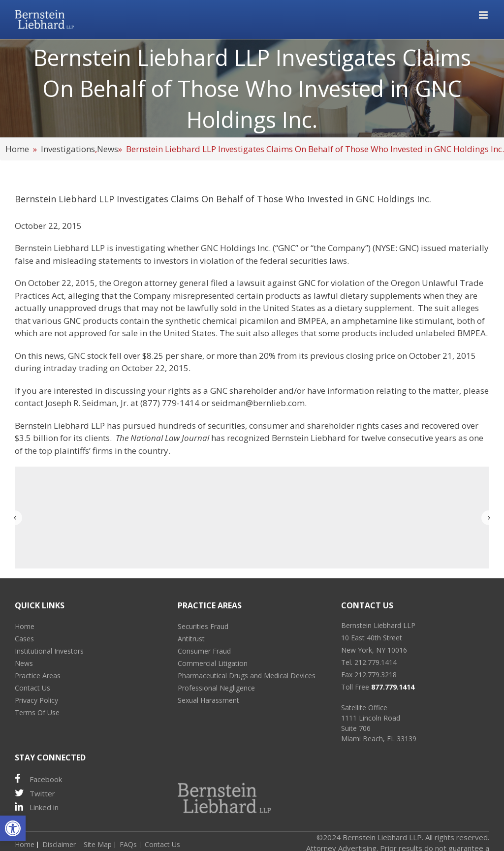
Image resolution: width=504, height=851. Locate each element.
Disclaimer (59, 844)
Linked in (37, 807)
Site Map (98, 844)
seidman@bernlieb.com (258, 403)
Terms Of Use (37, 712)
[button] (13, 828)
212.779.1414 (376, 662)
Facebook (38, 779)
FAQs (128, 844)
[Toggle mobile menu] (484, 15)
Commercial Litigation (213, 663)
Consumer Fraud (204, 651)
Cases (24, 639)
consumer (268, 425)
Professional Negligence (216, 688)
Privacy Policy (36, 700)
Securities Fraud (203, 626)
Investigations (68, 149)
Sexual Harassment (208, 700)
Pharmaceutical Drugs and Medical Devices (247, 676)
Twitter (35, 793)
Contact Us (32, 688)
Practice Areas (38, 676)
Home (17, 149)
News (108, 149)
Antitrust (191, 639)
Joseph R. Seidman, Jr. (87, 403)
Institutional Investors (49, 651)
